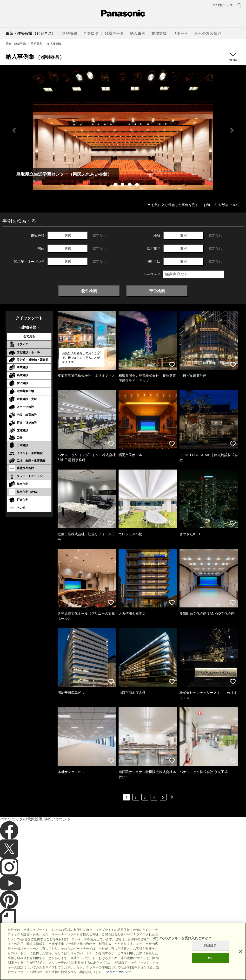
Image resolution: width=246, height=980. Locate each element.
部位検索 (157, 291)
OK (210, 966)
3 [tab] (123, 185)
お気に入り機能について (222, 205)
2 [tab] (116, 185)
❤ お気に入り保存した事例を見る (173, 205)
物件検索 (89, 291)
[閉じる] (241, 960)
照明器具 (36, 44)
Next (232, 130)
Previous (14, 130)
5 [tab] (138, 185)
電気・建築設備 (16, 44)
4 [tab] (130, 185)
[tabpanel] (123, 130)
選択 (68, 235)
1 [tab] (109, 185)
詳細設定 (210, 954)
